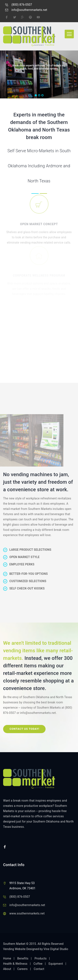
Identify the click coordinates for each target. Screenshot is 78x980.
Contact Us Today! (24, 729)
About (7, 969)
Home (7, 958)
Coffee (38, 964)
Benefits (23, 958)
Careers (22, 969)
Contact (39, 969)
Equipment (56, 964)
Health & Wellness (15, 964)
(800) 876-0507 (22, 5)
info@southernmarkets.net (29, 10)
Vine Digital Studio (56, 949)
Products (41, 958)
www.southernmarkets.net (27, 913)
